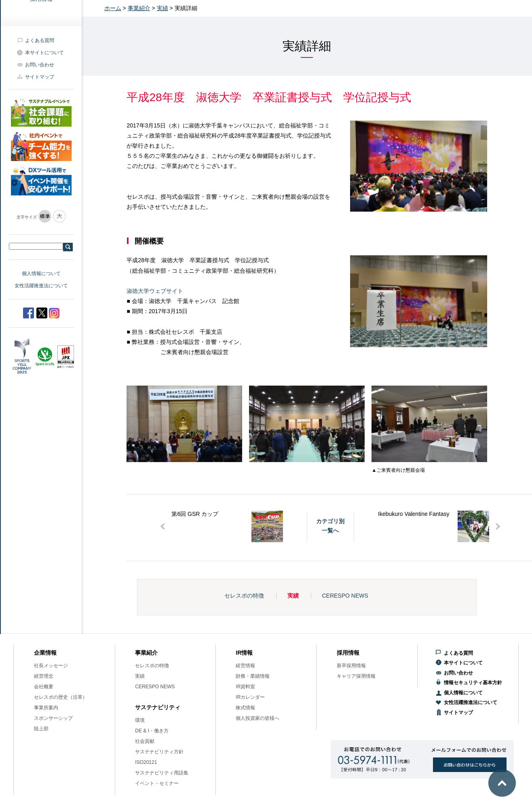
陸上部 (41, 729)
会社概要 (44, 687)
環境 (140, 720)
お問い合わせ (40, 65)
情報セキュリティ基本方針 (473, 683)
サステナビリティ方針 (159, 752)
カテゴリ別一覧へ (330, 526)
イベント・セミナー (157, 783)
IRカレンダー (250, 697)
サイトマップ (40, 77)
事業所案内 (46, 708)
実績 (163, 8)
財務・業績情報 (253, 676)
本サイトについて (44, 53)
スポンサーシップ (53, 718)
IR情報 (244, 653)
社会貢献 (145, 741)
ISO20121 (146, 762)
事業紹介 (139, 8)
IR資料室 (245, 687)
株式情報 (245, 708)
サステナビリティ (158, 707)
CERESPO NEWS (345, 596)
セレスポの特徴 (244, 596)
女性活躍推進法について (41, 286)
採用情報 (348, 653)
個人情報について (41, 274)
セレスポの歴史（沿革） (61, 697)
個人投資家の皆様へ (258, 718)
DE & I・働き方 (152, 731)
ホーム (113, 8)
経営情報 (245, 666)
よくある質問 (40, 40)
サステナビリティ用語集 (162, 773)
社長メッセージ (51, 666)
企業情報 (45, 653)
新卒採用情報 (351, 666)
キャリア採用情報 (356, 676)
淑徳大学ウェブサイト (155, 291)
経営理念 (44, 676)
